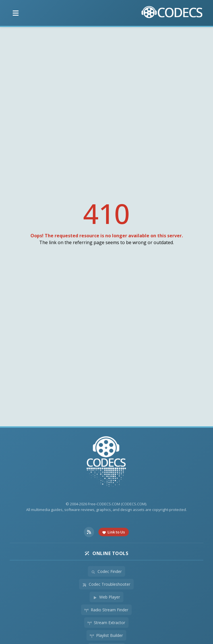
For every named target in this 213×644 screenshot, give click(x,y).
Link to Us (114, 532)
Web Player (107, 597)
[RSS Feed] (89, 532)
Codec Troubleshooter (106, 584)
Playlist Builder (106, 635)
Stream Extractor (106, 623)
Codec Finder (107, 571)
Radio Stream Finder (106, 610)
